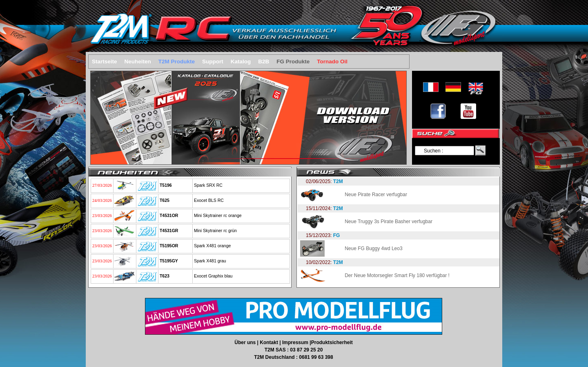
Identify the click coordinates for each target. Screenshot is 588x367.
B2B (264, 62)
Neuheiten (138, 62)
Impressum (296, 342)
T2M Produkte (177, 62)
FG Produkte (293, 62)
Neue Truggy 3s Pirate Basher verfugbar (389, 222)
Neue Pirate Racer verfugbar (376, 195)
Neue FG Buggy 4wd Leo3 (373, 248)
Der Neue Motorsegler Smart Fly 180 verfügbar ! (397, 275)
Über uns (246, 342)
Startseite (105, 62)
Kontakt (269, 342)
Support (213, 62)
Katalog (241, 62)
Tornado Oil (332, 62)
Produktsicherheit (332, 342)
